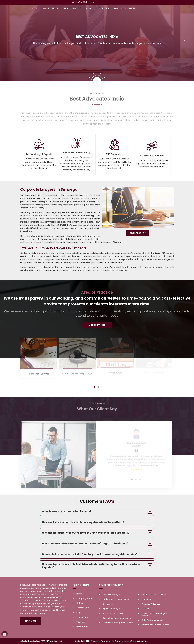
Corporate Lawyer (111, 595)
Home (35, 8)
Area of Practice (73, 8)
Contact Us (102, 8)
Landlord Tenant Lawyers (154, 595)
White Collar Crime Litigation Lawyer (156, 614)
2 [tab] (99, 387)
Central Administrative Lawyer (117, 618)
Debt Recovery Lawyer (152, 620)
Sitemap (81, 622)
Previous (10, 40)
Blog (79, 613)
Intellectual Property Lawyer (116, 599)
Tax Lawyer (147, 599)
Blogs (89, 8)
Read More (31, 621)
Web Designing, (108, 641)
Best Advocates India (31, 641)
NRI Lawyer (147, 609)
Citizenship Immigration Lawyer (118, 623)
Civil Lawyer (108, 604)
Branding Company (139, 641)
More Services (97, 325)
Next (184, 40)
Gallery (80, 603)
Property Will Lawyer (151, 604)
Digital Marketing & (123, 641)
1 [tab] (95, 387)
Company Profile (51, 8)
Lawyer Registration (124, 8)
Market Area (82, 627)
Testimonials (83, 608)
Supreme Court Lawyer (114, 613)
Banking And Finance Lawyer (155, 625)
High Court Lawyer (111, 609)
